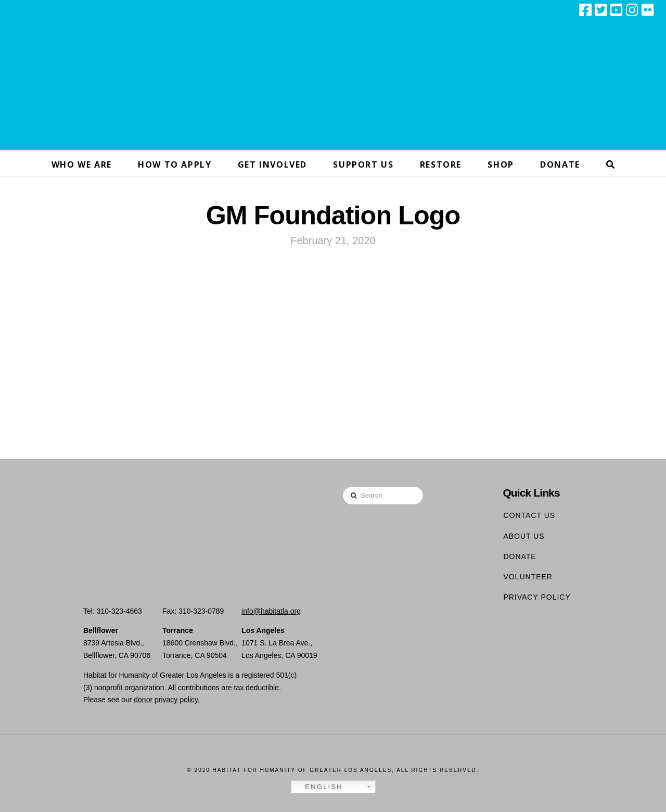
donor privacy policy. (167, 700)
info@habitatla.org (271, 611)
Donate (520, 556)
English (318, 787)
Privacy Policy (537, 597)
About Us (524, 536)
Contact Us (529, 515)
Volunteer (528, 577)
